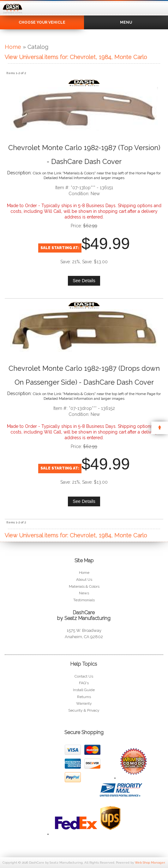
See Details (84, 281)
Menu (126, 22)
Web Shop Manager (150, 862)
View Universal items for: (76, 57)
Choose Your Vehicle (42, 22)
